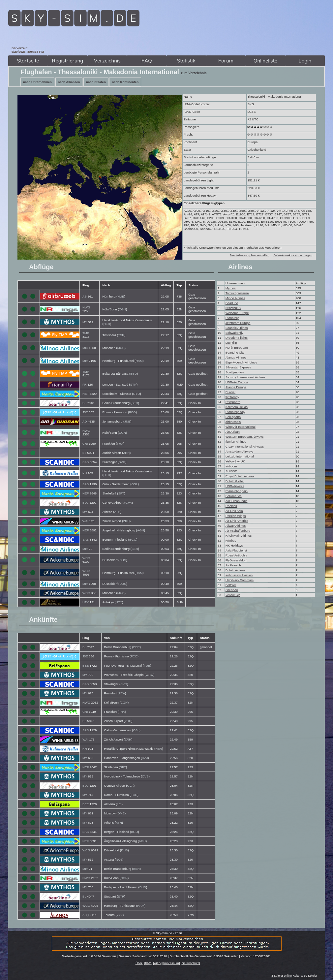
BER (135, 403)
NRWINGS (233, 308)
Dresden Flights (237, 338)
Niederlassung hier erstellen (250, 255)
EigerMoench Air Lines (241, 362)
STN (133, 384)
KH (85, 473)
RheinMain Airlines (239, 536)
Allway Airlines (236, 526)
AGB (157, 963)
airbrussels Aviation (239, 575)
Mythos (231, 288)
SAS (86, 462)
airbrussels (233, 422)
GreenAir (232, 590)
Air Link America (237, 521)
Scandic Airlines (237, 328)
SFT (121, 493)
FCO (132, 412)
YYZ (120, 915)
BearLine (232, 303)
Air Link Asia (234, 511)
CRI (85, 443)
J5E (85, 412)
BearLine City (235, 352)
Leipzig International (240, 456)
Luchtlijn (231, 343)
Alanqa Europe (236, 387)
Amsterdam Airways (240, 451)
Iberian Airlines (236, 442)
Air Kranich (233, 565)
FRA (120, 443)
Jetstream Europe (238, 323)
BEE (86, 665)
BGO (133, 539)
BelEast (231, 585)
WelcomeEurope (237, 313)
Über (139, 963)
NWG (86, 307)
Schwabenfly (234, 333)
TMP (86, 333)
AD (85, 421)
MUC (121, 348)
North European (237, 348)
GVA (129, 503)
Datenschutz (190, 963)
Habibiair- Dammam (240, 580)
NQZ (119, 859)
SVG (122, 462)
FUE (147, 665)
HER (107, 324)
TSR (121, 335)
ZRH (126, 453)
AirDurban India (237, 501)
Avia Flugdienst (236, 550)
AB (85, 296)
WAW (150, 675)
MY (85, 322)
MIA (85, 348)
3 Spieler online (282, 976)
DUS (123, 560)
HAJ (145, 758)
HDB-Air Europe (237, 382)
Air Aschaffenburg (238, 531)
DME (121, 813)
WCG (86, 558)
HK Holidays (234, 545)
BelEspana (233, 417)
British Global (235, 481)
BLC (86, 503)
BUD (143, 887)
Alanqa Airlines (236, 357)
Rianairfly (232, 318)
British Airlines (235, 570)
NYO (137, 394)
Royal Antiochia (236, 555)
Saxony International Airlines (245, 377)
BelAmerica (234, 496)
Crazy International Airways (245, 446)
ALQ (86, 915)
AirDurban (233, 432)
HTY (86, 602)
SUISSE (231, 471)
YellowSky (233, 595)
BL (84, 403)
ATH (117, 512)
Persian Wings (236, 516)
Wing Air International (241, 427)
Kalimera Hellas (237, 407)
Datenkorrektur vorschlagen (293, 255)
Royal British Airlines (240, 476)
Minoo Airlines (235, 298)
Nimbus (231, 540)
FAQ (148, 963)
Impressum (171, 963)
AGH (141, 530)
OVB (145, 776)
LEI (119, 804)
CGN (122, 309)
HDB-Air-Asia (235, 486)
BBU (134, 374)
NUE (121, 296)
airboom (231, 466)
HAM (139, 361)
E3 (84, 453)
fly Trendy (232, 397)
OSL (134, 484)
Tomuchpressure (237, 293)
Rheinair (231, 506)
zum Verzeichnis (194, 73)
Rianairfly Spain (237, 491)
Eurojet (230, 392)
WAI (85, 521)
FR (85, 384)
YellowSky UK (235, 461)
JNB (127, 421)
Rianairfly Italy (235, 412)
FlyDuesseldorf (236, 560)
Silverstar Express (238, 367)
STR (121, 896)
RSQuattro (233, 402)
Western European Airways (245, 437)
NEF (86, 394)
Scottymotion (235, 372)
